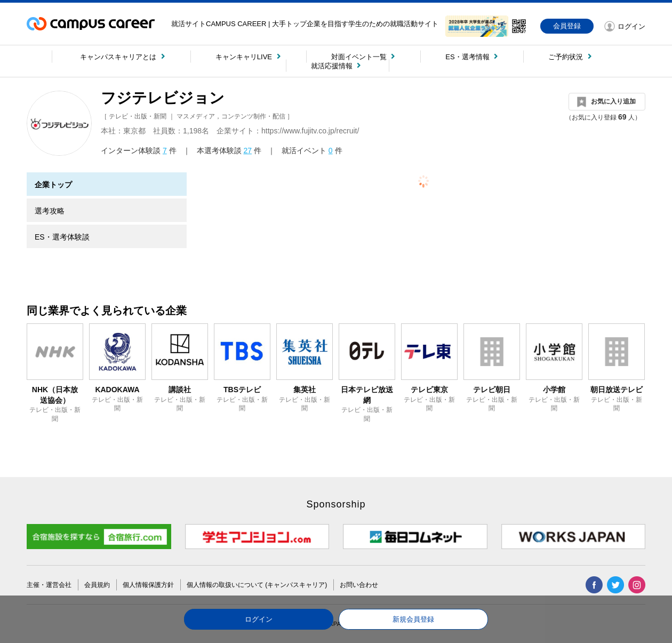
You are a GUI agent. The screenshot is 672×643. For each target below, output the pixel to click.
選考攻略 (50, 211)
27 (247, 150)
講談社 (180, 390)
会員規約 (97, 585)
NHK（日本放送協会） (55, 395)
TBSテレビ (242, 390)
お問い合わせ (359, 585)
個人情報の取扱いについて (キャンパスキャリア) (257, 585)
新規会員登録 (413, 619)
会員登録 (567, 26)
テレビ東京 (429, 390)
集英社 (305, 390)
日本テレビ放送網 (367, 395)
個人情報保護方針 (148, 585)
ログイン (259, 619)
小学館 (554, 390)
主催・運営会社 (49, 585)
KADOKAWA (117, 390)
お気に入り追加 (613, 101)
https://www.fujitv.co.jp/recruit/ (310, 131)
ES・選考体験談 (62, 237)
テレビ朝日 (492, 390)
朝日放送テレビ (617, 390)
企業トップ (53, 185)
